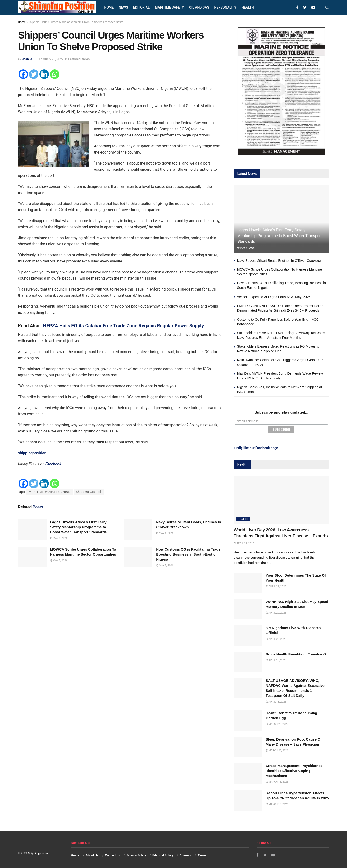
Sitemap (185, 854)
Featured (74, 59)
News (123, 7)
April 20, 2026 (276, 612)
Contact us (112, 854)
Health (248, 7)
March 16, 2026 (277, 781)
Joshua (27, 59)
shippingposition (32, 453)
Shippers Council (89, 492)
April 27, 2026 (244, 542)
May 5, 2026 (59, 538)
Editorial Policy (163, 854)
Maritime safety (169, 7)
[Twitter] (34, 74)
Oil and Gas (199, 7)
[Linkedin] (44, 74)
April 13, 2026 (276, 659)
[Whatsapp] (55, 74)
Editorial (141, 7)
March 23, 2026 (277, 723)
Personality (225, 7)
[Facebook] (23, 74)
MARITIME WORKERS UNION (50, 492)
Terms (202, 854)
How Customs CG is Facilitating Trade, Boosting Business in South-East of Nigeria (189, 554)
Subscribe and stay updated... (281, 412)
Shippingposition (39, 852)
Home (109, 7)
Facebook (53, 464)
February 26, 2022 (51, 59)
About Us (92, 854)
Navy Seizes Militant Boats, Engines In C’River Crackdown (280, 261)
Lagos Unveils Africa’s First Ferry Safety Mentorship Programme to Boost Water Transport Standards (78, 527)
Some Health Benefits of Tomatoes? (296, 653)
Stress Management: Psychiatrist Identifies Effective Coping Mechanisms (294, 770)
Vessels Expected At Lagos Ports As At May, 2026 (274, 297)
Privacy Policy (136, 854)
